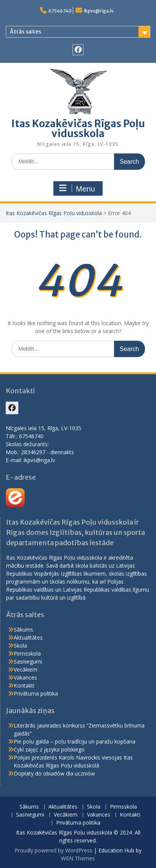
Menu (77, 188)
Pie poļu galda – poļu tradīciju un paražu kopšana (75, 741)
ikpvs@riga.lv (99, 11)
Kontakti (24, 685)
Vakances (25, 677)
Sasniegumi (28, 661)
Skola (20, 645)
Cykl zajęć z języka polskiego (49, 749)
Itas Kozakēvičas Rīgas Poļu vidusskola (78, 128)
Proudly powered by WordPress (53, 850)
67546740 (60, 11)
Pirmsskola (27, 653)
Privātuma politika (36, 693)
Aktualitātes (28, 637)
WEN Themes (78, 858)
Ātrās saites (26, 32)
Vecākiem (26, 669)
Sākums (23, 629)
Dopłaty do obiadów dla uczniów (54, 773)
